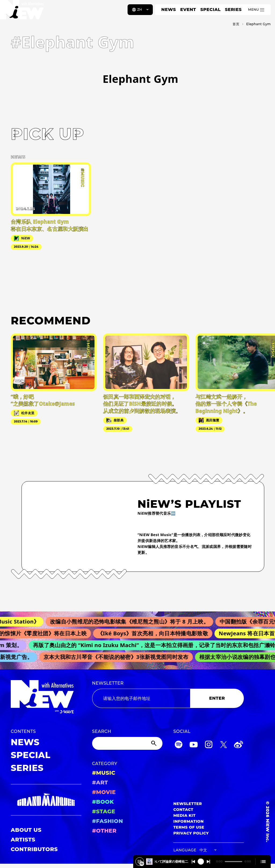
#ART (100, 782)
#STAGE (104, 811)
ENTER (217, 698)
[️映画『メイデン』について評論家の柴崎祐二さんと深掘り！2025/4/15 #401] (142, 864)
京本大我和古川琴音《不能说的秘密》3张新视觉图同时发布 (118, 657)
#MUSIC (104, 773)
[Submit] (154, 743)
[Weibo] (238, 745)
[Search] (127, 743)
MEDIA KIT (184, 815)
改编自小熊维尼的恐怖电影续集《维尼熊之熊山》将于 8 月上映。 (132, 622)
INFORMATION (188, 821)
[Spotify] (179, 745)
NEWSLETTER (108, 683)
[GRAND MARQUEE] (46, 800)
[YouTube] (194, 745)
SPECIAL (211, 10)
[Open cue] (263, 862)
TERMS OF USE (189, 827)
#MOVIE (104, 792)
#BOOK (103, 802)
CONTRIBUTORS (34, 849)
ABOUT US (26, 830)
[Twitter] (223, 745)
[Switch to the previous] (193, 862)
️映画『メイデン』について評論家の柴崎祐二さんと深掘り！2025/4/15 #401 (172, 861)
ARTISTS (23, 840)
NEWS (169, 10)
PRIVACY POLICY (191, 833)
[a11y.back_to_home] (22, 12)
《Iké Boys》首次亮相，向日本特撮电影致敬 (155, 633)
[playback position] (234, 862)
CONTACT (183, 810)
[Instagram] (209, 745)
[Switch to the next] (208, 862)
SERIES (233, 10)
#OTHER (104, 831)
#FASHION (108, 821)
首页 (236, 24)
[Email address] (141, 698)
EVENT (188, 10)
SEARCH (102, 731)
